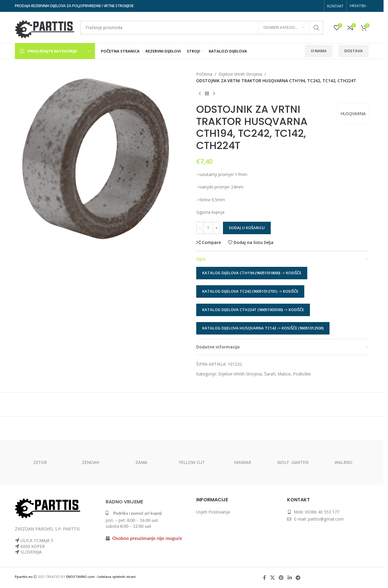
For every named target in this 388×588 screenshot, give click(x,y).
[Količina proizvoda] (208, 228)
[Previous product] (200, 94)
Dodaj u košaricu (247, 228)
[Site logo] (45, 27)
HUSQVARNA (353, 114)
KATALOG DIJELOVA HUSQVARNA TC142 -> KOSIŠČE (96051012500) (263, 328)
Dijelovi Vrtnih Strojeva (240, 74)
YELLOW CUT (192, 462)
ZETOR (40, 462)
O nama (319, 51)
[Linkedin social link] (290, 578)
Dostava (354, 51)
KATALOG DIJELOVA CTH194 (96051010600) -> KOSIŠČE (252, 273)
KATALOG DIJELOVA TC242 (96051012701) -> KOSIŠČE (250, 291)
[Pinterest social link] (281, 578)
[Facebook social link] (265, 578)
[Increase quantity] (216, 228)
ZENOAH (91, 462)
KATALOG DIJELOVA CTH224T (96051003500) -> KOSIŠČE (253, 310)
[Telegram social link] (298, 578)
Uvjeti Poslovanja (213, 512)
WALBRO (343, 462)
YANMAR (242, 462)
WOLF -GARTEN (293, 462)
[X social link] (272, 578)
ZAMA (141, 462)
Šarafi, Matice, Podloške (288, 374)
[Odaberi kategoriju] (284, 28)
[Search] (202, 28)
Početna (204, 74)
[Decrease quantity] (200, 228)
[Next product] (214, 94)
